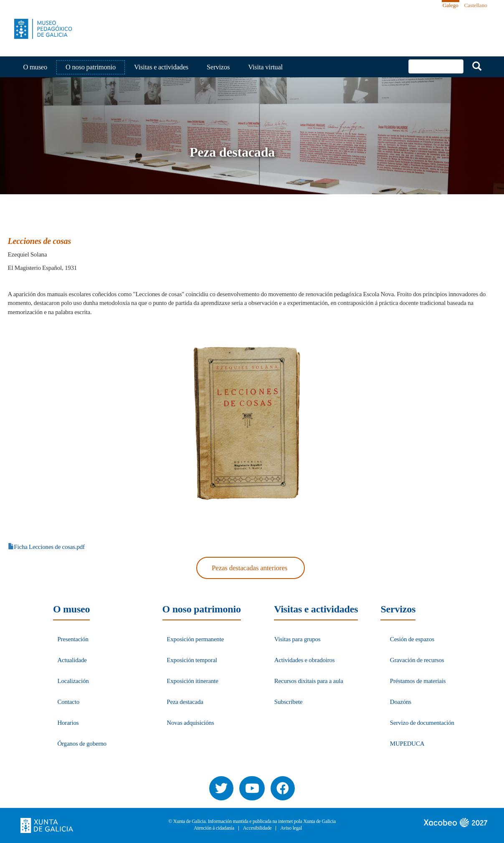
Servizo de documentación (422, 723)
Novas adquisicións (190, 723)
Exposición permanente (195, 639)
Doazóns (401, 702)
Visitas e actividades (161, 67)
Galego (451, 5)
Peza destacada (185, 702)
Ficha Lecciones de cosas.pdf (49, 547)
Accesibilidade (257, 828)
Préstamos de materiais (418, 681)
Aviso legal (291, 828)
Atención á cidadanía (214, 828)
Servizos (218, 67)
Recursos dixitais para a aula (309, 681)
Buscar (477, 66)
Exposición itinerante (192, 681)
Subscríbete (289, 702)
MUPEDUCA (407, 744)
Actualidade (72, 660)
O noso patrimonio (91, 67)
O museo (35, 67)
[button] (249, 423)
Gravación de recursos (417, 660)
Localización (73, 681)
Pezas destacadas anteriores (249, 568)
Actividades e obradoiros (305, 660)
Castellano (476, 5)
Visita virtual (265, 67)
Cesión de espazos (412, 639)
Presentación (73, 639)
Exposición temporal (192, 660)
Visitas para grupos (298, 639)
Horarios (68, 723)
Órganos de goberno (82, 744)
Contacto (68, 702)
